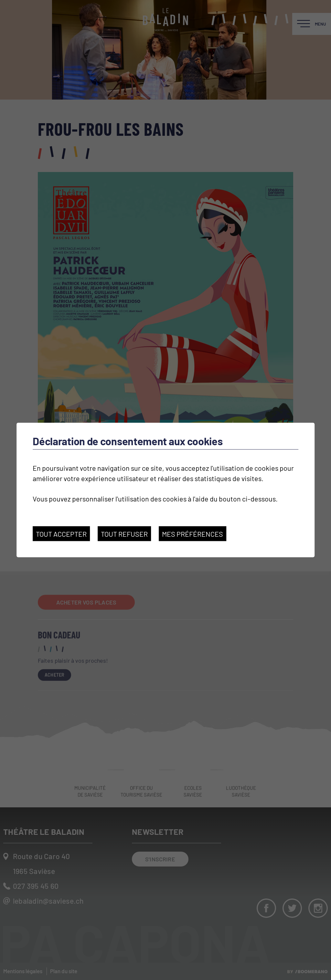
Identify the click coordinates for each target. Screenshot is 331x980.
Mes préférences (192, 534)
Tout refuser (124, 534)
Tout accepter (61, 534)
